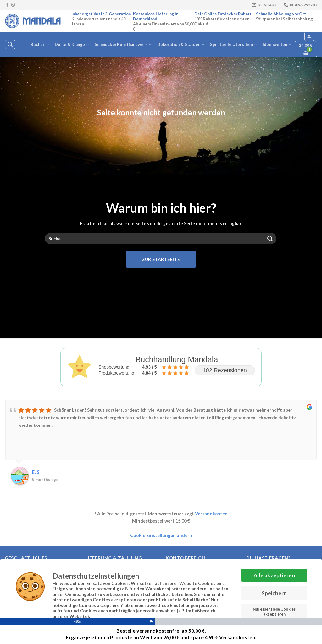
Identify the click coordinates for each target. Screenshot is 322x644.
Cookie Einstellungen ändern (161, 535)
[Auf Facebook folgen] (7, 5)
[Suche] (10, 44)
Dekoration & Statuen (181, 44)
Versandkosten (211, 514)
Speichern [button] (274, 591)
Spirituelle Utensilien (233, 44)
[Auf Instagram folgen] (13, 5)
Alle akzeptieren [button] (274, 573)
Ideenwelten (277, 44)
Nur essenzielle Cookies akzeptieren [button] (274, 610)
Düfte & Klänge (72, 44)
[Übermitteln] (270, 239)
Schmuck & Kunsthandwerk (123, 44)
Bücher (40, 44)
